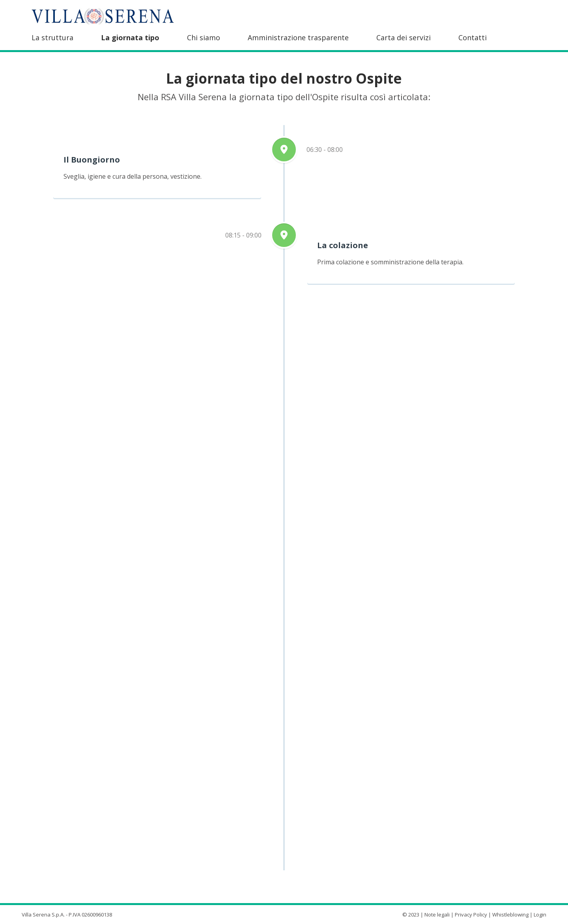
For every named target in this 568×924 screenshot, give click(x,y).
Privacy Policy (471, 915)
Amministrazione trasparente (298, 37)
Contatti (473, 37)
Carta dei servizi (404, 37)
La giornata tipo (130, 37)
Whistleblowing (510, 915)
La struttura (52, 37)
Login (540, 915)
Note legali (437, 915)
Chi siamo (204, 37)
